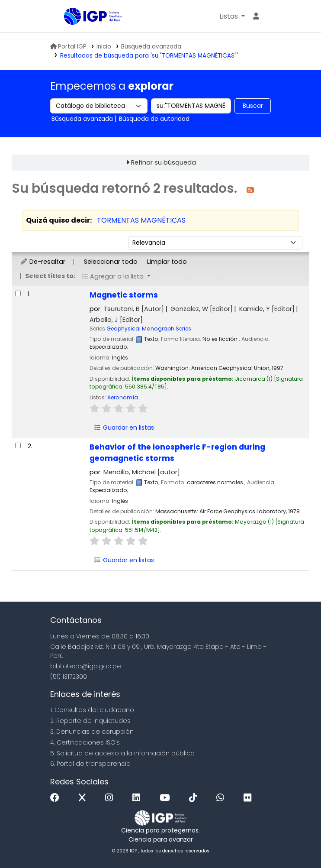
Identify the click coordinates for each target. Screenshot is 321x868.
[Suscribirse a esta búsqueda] (250, 189)
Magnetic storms (124, 295)
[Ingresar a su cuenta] (256, 16)
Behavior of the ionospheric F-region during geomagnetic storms (177, 453)
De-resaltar (43, 262)
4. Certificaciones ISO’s (85, 742)
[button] (232, 16)
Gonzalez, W (202, 309)
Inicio (104, 47)
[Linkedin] (138, 798)
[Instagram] (111, 798)
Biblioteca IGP (86, 34)
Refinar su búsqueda (164, 162)
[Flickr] (250, 798)
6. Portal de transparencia (90, 764)
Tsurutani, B (134, 309)
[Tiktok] (195, 798)
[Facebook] (57, 798)
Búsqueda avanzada (151, 47)
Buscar (253, 106)
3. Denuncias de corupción (92, 732)
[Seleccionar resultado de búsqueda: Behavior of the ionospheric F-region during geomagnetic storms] (18, 445)
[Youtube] (167, 798)
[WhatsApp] (222, 798)
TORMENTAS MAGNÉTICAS (141, 220)
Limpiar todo (167, 262)
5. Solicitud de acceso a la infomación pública (122, 753)
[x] (84, 798)
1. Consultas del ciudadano (92, 710)
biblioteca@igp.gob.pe (86, 666)
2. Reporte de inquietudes (90, 721)
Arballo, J (116, 320)
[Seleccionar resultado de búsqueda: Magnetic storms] (18, 293)
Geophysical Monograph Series (149, 329)
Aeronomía (123, 397)
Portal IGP (68, 47)
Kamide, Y (267, 309)
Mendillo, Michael (142, 472)
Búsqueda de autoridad (154, 119)
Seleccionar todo (111, 262)
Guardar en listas (124, 428)
